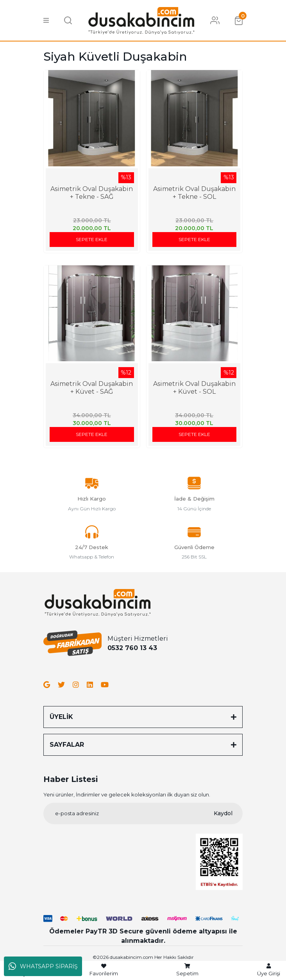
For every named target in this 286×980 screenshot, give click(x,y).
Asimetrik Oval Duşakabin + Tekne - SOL (194, 193)
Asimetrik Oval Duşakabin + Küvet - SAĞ (92, 388)
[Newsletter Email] (143, 813)
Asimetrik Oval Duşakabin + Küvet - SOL (194, 388)
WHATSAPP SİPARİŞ (43, 966)
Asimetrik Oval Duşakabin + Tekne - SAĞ (92, 193)
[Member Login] (215, 20)
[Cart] (239, 20)
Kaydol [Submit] (223, 813)
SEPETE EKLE (92, 239)
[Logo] (141, 20)
